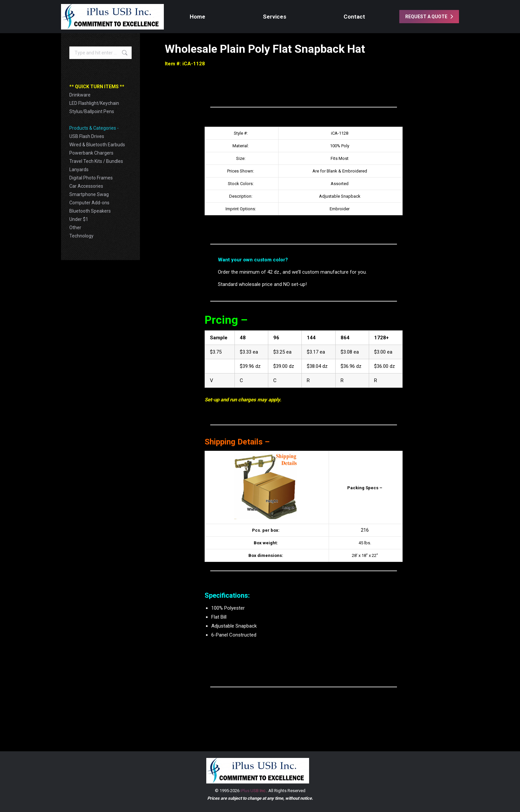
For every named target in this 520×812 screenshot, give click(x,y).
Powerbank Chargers (91, 153)
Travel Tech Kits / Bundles (96, 161)
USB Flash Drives (87, 136)
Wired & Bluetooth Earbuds (97, 145)
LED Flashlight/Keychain (94, 103)
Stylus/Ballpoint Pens (92, 111)
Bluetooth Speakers (90, 211)
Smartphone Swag (89, 194)
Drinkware (80, 95)
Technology (81, 236)
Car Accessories (86, 186)
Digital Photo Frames (91, 178)
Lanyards (79, 169)
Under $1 (79, 219)
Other (75, 228)
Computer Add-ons (89, 203)
